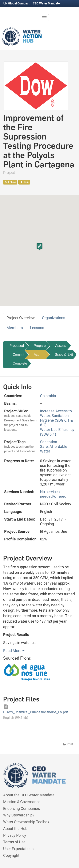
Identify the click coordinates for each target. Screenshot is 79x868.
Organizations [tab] (54, 318)
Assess (61, 346)
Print (68, 744)
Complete (20, 363)
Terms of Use (14, 842)
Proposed (17, 346)
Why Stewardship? (19, 815)
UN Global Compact (17, 3)
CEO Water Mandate (46, 3)
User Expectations (18, 849)
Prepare (40, 346)
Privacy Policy (15, 835)
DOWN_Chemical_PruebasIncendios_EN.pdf (36, 712)
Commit (18, 355)
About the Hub (15, 829)
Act (36, 355)
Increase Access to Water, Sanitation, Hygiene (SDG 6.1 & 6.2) (56, 418)
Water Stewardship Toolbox (26, 822)
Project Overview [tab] (21, 318)
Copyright (11, 855)
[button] (40, 247)
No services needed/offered (53, 494)
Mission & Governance (22, 802)
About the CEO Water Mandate (29, 795)
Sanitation (49, 442)
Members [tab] (15, 328)
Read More (14, 651)
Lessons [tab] (37, 328)
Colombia (48, 396)
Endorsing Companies (21, 809)
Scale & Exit (64, 355)
